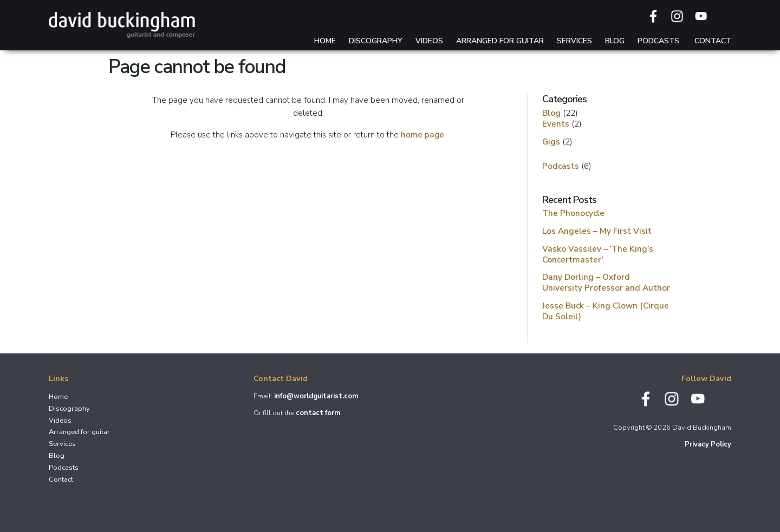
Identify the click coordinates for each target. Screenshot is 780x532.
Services (574, 41)
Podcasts (658, 41)
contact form (318, 413)
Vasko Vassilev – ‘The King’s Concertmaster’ (598, 254)
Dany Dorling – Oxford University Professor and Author (606, 282)
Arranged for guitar (500, 41)
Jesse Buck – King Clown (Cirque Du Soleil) (606, 311)
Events (556, 124)
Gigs (551, 142)
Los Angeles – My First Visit (597, 231)
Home (325, 41)
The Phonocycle (573, 213)
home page (422, 135)
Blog (615, 41)
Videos (429, 41)
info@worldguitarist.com (316, 396)
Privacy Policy (708, 444)
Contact (713, 41)
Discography (376, 41)
